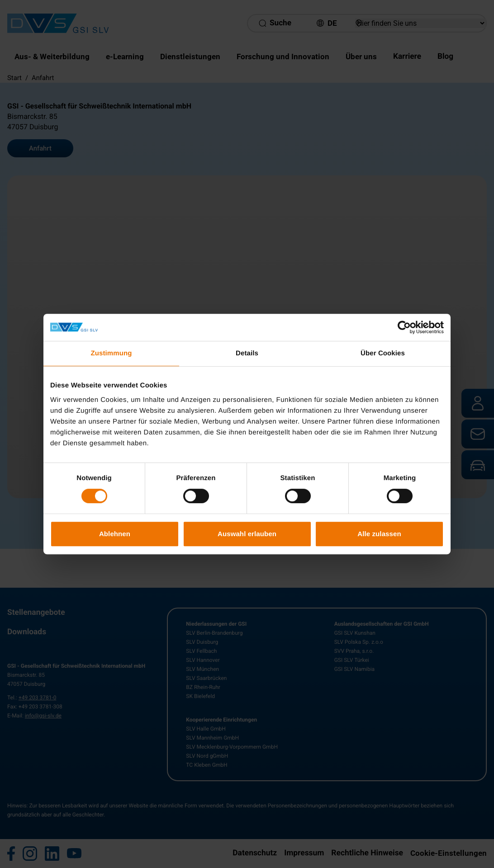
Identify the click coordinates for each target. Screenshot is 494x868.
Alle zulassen (379, 534)
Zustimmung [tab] (112, 353)
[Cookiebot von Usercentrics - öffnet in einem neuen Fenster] (404, 327)
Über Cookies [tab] (383, 353)
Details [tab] (247, 353)
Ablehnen (115, 534)
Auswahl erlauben (247, 534)
